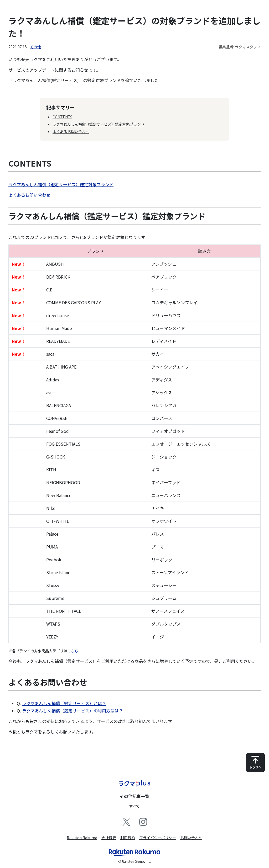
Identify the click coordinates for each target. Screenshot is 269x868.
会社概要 (109, 838)
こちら (73, 651)
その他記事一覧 (134, 796)
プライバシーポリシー (158, 838)
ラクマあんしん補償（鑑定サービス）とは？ (64, 703)
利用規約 (128, 838)
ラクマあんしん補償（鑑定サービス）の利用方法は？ (73, 711)
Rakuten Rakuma (82, 838)
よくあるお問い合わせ (71, 131)
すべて (134, 806)
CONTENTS (62, 117)
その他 (35, 47)
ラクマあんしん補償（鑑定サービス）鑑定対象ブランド (99, 124)
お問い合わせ (191, 838)
